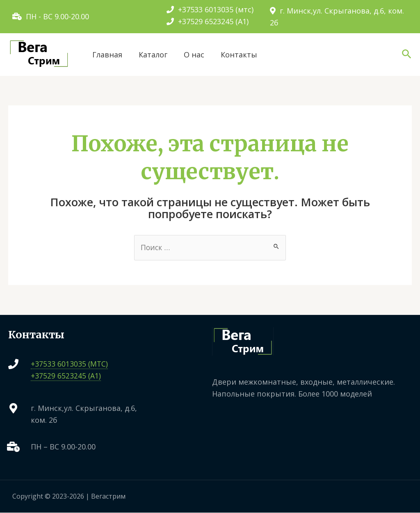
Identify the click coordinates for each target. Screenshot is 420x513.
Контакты (239, 55)
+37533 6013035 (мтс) (210, 9)
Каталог (153, 55)
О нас (194, 55)
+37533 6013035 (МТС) (70, 364)
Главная (107, 55)
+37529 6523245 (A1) (208, 21)
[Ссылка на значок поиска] (407, 55)
